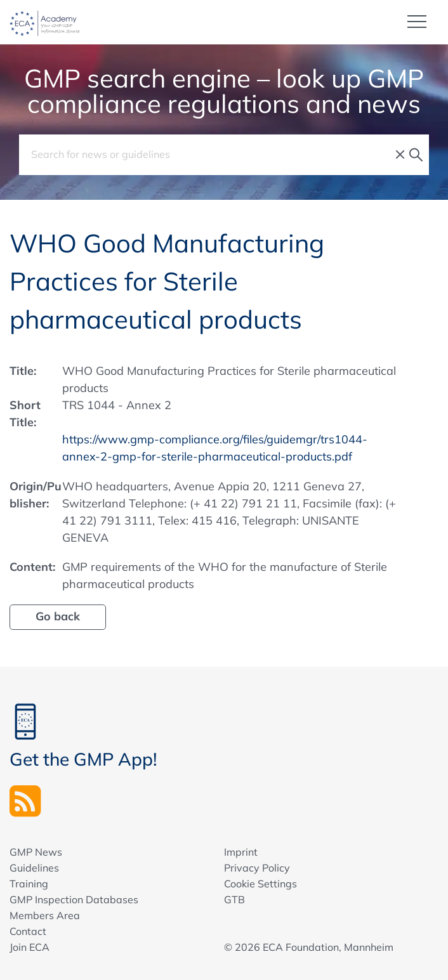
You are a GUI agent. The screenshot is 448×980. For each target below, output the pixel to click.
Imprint (241, 852)
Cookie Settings (260, 884)
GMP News (36, 852)
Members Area (45, 915)
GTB (234, 899)
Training (29, 884)
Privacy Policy (257, 868)
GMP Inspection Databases (74, 899)
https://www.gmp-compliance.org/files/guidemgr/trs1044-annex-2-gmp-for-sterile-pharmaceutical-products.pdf (215, 448)
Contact (28, 931)
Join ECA (30, 947)
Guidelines (34, 868)
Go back (58, 616)
